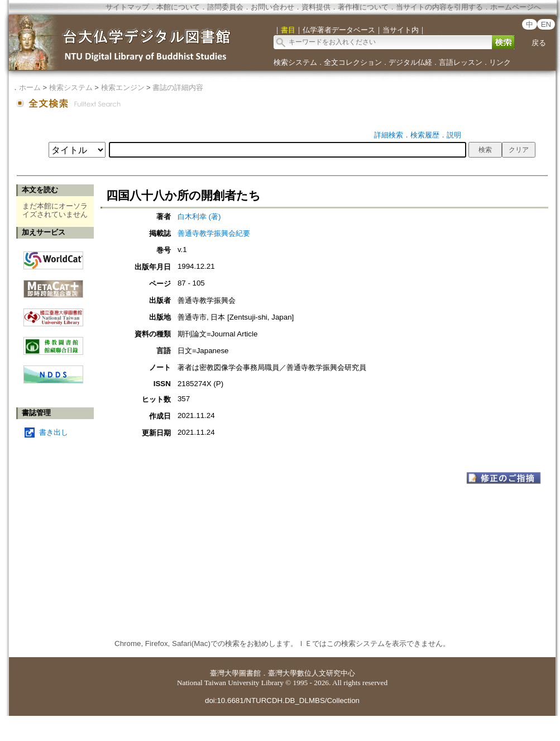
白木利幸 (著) (199, 217)
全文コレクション (353, 62)
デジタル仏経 (410, 62)
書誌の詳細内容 (178, 87)
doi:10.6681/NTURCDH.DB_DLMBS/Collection (282, 700)
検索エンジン (123, 87)
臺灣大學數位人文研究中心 (312, 673)
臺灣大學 (224, 673)
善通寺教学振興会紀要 (214, 233)
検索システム (295, 62)
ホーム (30, 87)
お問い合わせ (272, 7)
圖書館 (250, 673)
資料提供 (316, 7)
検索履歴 (425, 135)
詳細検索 (389, 135)
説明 (454, 135)
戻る (539, 43)
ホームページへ (516, 7)
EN (546, 24)
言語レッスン (461, 62)
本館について (178, 7)
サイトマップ (127, 7)
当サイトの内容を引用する (439, 7)
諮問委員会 (225, 7)
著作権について (363, 7)
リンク (500, 62)
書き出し (54, 432)
